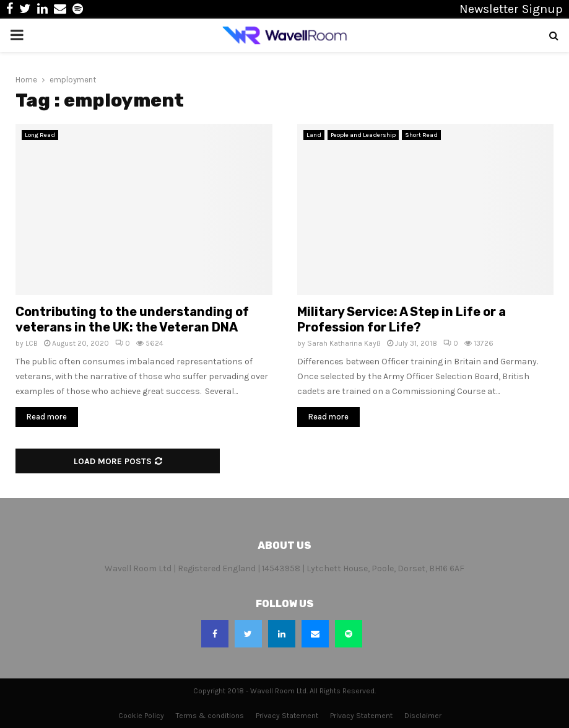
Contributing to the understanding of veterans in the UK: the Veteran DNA (132, 319)
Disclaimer (423, 716)
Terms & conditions (210, 716)
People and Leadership (363, 135)
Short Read (421, 135)
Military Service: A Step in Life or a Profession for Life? (402, 319)
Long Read (40, 135)
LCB (32, 343)
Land (314, 135)
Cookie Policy (141, 716)
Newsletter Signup (511, 9)
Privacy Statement (287, 716)
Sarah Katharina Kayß (344, 343)
